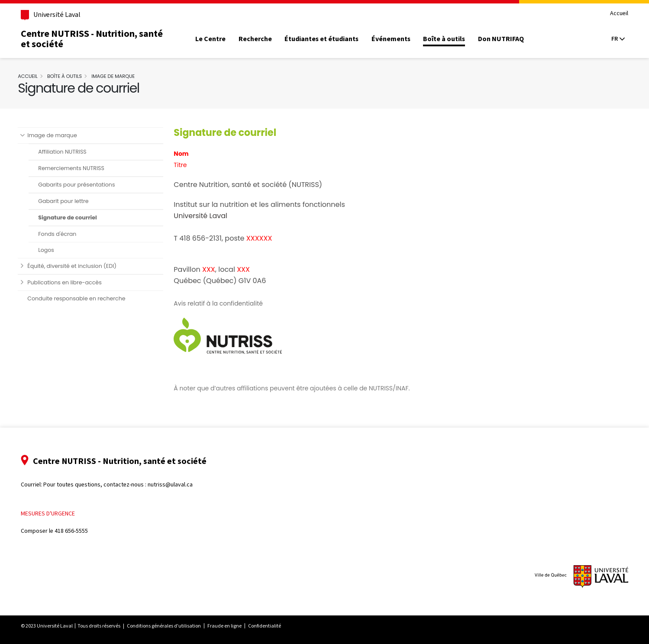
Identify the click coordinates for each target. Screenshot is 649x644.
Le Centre (219, 39)
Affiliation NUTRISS (69, 152)
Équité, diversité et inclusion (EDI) (79, 266)
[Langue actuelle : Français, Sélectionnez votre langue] (610, 39)
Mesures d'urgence (56, 514)
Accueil (611, 14)
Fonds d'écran (65, 234)
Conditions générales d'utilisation (172, 626)
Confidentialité (272, 626)
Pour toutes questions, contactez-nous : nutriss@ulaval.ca (126, 485)
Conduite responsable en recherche (84, 298)
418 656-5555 (79, 531)
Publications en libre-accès (72, 282)
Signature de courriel (75, 217)
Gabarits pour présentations (84, 185)
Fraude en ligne (232, 626)
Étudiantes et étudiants (330, 39)
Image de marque (120, 76)
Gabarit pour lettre (71, 201)
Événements (399, 39)
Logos (53, 250)
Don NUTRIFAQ (509, 39)
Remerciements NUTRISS (79, 168)
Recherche (263, 39)
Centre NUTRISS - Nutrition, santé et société (100, 39)
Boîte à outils (452, 39)
